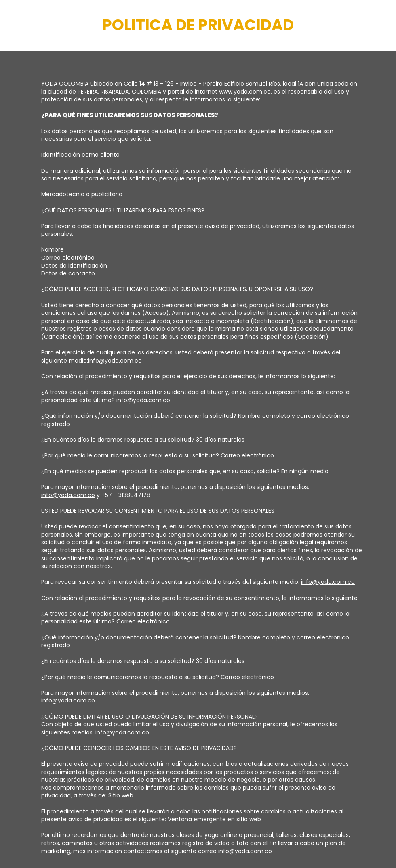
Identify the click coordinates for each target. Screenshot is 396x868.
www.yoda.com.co (245, 92)
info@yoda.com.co (115, 361)
